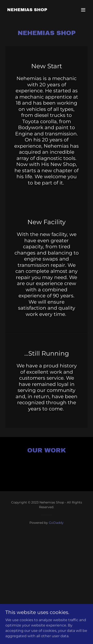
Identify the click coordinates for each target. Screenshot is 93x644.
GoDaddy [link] (56, 523)
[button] (83, 10)
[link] (27, 10)
